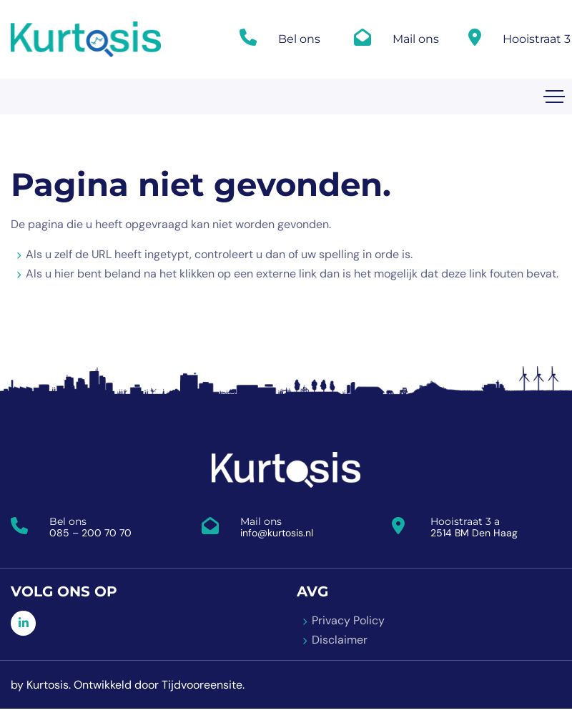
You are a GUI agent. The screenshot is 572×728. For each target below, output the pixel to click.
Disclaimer (340, 640)
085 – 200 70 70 (90, 533)
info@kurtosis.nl (277, 533)
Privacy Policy (348, 620)
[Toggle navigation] (554, 97)
